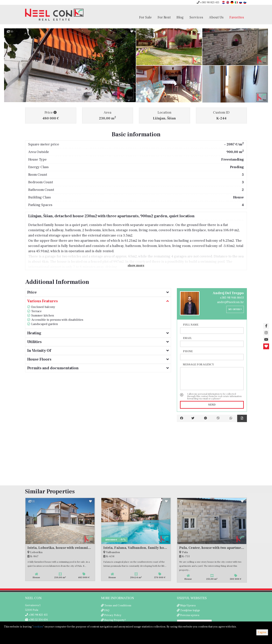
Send (212, 405)
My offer (235, 309)
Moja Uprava (188, 606)
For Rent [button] (164, 17)
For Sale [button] (145, 17)
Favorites (237, 17)
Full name (191, 325)
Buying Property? (115, 620)
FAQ (107, 610)
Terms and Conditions (118, 606)
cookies (38, 627)
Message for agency (198, 364)
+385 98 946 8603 (232, 298)
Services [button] (196, 17)
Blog (180, 17)
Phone (188, 351)
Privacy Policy (113, 615)
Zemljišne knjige (190, 610)
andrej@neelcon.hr (230, 302)
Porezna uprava (190, 615)
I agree (262, 632)
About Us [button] (216, 17)
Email (187, 338)
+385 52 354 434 (36, 620)
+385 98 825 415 (208, 3)
